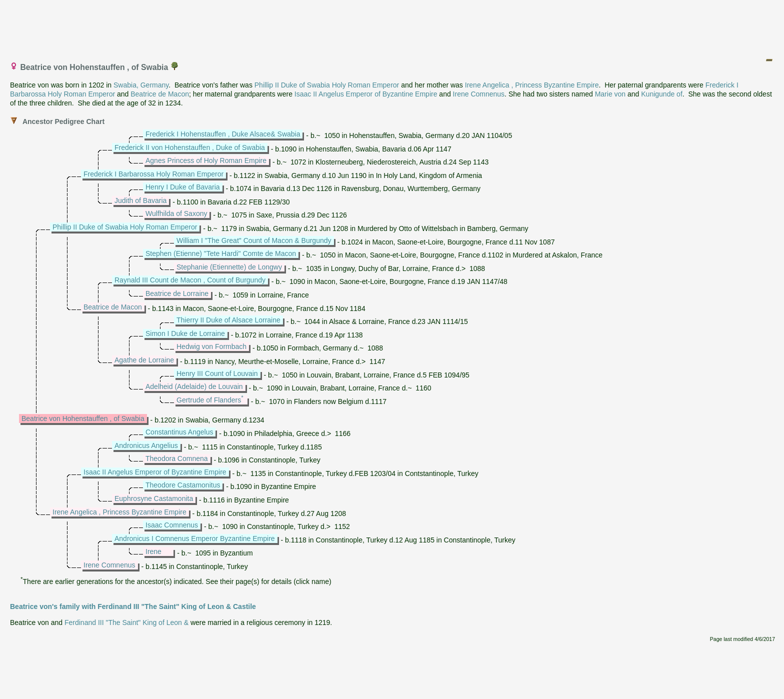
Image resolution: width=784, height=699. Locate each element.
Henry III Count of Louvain (217, 373)
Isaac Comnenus (172, 525)
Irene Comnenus (479, 94)
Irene (153, 551)
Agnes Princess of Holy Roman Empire (206, 160)
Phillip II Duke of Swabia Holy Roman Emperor (327, 85)
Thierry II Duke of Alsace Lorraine (228, 320)
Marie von (610, 94)
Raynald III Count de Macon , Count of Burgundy (190, 280)
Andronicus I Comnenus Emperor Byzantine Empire (195, 538)
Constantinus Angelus (179, 432)
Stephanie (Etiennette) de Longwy (229, 267)
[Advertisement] (392, 26)
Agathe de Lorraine (144, 360)
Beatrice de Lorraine (177, 293)
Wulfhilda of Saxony (176, 213)
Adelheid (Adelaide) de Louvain (194, 386)
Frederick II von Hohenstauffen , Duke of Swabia (190, 147)
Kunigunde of (662, 94)
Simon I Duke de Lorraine (185, 333)
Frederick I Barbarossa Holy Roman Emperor (153, 174)
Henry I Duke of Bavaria (183, 187)
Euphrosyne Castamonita (154, 498)
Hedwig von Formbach (211, 346)
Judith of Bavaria (140, 200)
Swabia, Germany (141, 85)
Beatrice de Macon (160, 94)
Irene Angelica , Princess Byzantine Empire (532, 85)
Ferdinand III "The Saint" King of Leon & (126, 622)
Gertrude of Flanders (209, 400)
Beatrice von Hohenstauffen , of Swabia (83, 418)
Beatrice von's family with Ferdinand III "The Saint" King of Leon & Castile (133, 606)
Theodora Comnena (177, 458)
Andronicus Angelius (146, 445)
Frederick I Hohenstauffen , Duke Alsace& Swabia (223, 134)
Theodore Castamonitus (183, 485)
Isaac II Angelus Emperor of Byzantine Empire (366, 94)
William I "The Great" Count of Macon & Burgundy (254, 240)
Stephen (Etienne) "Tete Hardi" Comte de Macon (221, 253)
